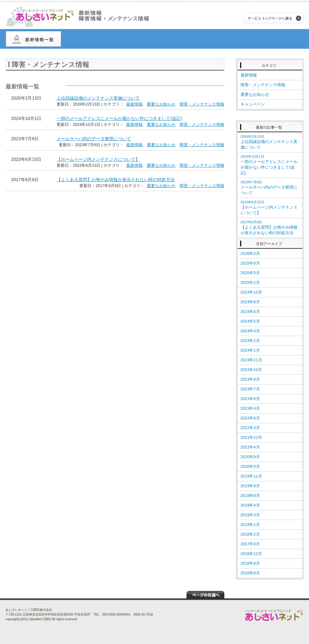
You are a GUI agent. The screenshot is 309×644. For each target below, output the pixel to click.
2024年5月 (250, 321)
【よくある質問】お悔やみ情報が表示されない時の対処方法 (116, 180)
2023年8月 (250, 379)
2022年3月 (250, 428)
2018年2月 (250, 534)
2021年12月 (251, 437)
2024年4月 (250, 331)
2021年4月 (250, 447)
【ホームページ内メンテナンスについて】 (98, 159)
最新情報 (134, 104)
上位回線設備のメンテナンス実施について (98, 98)
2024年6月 (250, 312)
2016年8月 (250, 563)
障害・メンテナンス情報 (202, 104)
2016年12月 (251, 554)
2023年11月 (251, 360)
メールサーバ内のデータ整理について (94, 139)
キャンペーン (253, 104)
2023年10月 (251, 370)
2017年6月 (250, 544)
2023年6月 (250, 399)
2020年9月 (250, 457)
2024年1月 (250, 350)
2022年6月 (250, 418)
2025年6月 (250, 263)
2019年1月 (250, 525)
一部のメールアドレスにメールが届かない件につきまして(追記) (119, 118)
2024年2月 (250, 341)
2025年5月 (250, 273)
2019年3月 (250, 515)
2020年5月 (250, 466)
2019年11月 (251, 476)
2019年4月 (250, 505)
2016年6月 (250, 573)
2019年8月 (250, 495)
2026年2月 (250, 253)
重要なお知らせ (161, 104)
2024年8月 (250, 302)
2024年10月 (251, 292)
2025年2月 (250, 282)
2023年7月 (250, 389)
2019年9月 (250, 486)
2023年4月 (250, 408)
